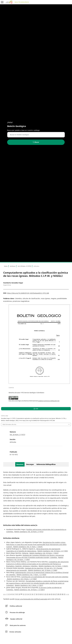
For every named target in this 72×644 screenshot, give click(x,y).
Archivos (13, 266)
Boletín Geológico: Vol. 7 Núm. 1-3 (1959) (31, 575)
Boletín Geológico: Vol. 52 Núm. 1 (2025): (53, 566)
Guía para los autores (18, 625)
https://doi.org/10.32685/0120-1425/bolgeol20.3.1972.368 (28, 293)
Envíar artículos (15, 632)
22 (45, 594)
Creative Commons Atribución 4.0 (48, 401)
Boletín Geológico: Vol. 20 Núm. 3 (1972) (29, 532)
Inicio (6, 266)
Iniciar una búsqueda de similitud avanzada (31, 599)
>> (68, 594)
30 (62, 594)
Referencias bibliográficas (46, 464)
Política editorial (16, 606)
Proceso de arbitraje (17, 612)
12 (24, 594)
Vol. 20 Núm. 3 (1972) (24, 266)
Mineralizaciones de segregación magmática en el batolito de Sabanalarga (33, 550)
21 (43, 594)
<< (4, 594)
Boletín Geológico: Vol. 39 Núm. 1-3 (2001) (30, 590)
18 (37, 594)
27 (56, 594)
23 (47, 594)
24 (50, 594)
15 (30, 594)
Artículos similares (11, 538)
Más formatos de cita (9, 424)
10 (19, 594)
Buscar (36, 142)
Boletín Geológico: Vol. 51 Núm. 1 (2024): (28, 547)
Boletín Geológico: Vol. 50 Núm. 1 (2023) (44, 553)
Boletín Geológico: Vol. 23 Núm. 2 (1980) (43, 570)
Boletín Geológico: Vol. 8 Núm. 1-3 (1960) (22, 579)
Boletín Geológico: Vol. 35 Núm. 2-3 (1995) (53, 551)
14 (28, 594)
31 (65, 594)
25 (52, 594)
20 (41, 594)
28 (58, 594)
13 (26, 594)
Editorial (25, 553)
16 (32, 594)
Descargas (30, 464)
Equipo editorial (16, 619)
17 (34, 594)
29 (60, 594)
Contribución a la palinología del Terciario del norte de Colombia (45, 577)
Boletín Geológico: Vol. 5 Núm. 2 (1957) (29, 585)
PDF (37, 409)
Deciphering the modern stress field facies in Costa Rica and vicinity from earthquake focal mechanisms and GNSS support (36, 545)
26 (54, 594)
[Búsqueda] (36, 135)
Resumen (20, 464)
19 (39, 594)
